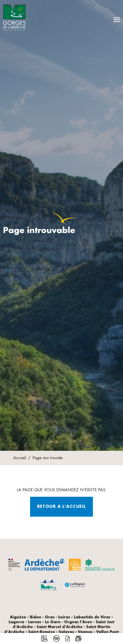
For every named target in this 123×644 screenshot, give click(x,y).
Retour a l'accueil (62, 506)
